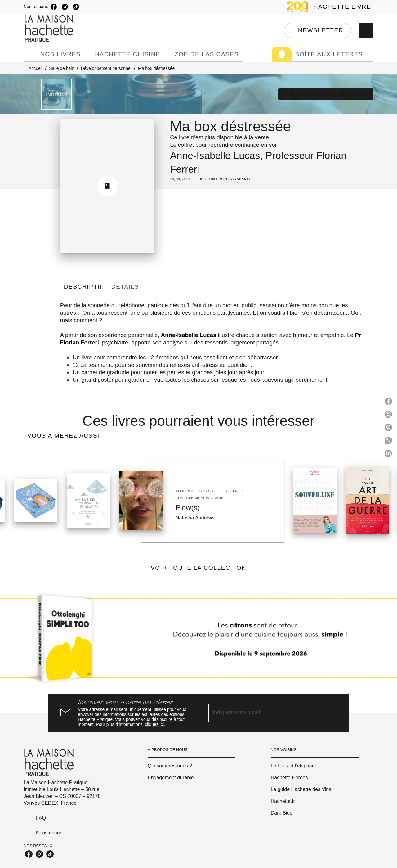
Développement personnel (106, 68)
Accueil (36, 68)
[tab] (30, 54)
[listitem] (54, 7)
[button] (317, 30)
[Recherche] (366, 30)
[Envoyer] (332, 713)
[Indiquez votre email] (266, 713)
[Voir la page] (198, 641)
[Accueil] (50, 28)
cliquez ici (154, 724)
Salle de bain (62, 68)
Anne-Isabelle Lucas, (218, 155)
